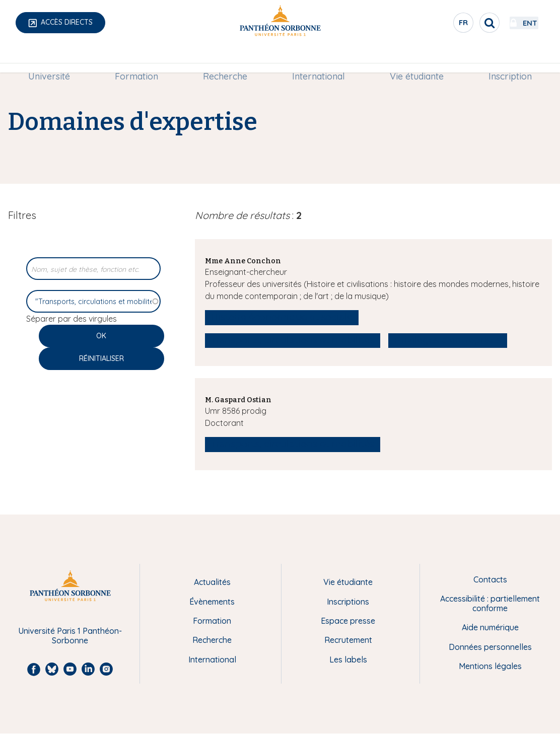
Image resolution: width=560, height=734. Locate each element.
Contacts (490, 579)
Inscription (506, 59)
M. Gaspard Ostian (238, 400)
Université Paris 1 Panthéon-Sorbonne (70, 636)
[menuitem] (54, 59)
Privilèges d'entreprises (448, 340)
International (318, 59)
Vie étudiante (414, 59)
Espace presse (348, 621)
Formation (139, 59)
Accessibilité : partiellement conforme (490, 603)
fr (437, 25)
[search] (462, 23)
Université (54, 59)
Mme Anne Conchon (243, 261)
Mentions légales (490, 666)
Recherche (226, 59)
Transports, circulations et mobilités (293, 340)
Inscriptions (348, 602)
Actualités (212, 582)
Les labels (348, 659)
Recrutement (348, 640)
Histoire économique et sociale (282, 317)
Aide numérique (490, 627)
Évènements (212, 602)
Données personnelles (490, 647)
